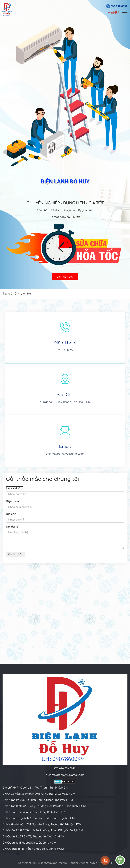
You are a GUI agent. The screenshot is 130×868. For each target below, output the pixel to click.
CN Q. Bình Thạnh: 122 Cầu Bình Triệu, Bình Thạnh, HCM (39, 818)
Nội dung (13, 527)
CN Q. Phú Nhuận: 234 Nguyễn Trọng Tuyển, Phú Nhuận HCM (42, 824)
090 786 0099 (65, 350)
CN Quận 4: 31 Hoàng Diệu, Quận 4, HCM (29, 843)
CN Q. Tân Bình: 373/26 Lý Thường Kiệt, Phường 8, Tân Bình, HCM (44, 806)
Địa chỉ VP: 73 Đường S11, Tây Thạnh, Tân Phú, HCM (35, 788)
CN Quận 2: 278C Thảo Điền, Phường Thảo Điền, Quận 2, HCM (43, 831)
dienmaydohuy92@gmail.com (65, 454)
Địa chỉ (11, 514)
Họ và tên (13, 488)
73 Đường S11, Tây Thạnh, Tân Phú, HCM (65, 402)
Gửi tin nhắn (16, 554)
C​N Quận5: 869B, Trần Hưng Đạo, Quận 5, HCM (33, 849)
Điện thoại (13, 501)
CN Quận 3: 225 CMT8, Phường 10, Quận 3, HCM (34, 837)
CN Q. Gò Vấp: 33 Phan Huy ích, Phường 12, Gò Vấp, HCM (39, 794)
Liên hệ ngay (65, 277)
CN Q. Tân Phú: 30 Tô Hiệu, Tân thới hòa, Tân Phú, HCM (38, 800)
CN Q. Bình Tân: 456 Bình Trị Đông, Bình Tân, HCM (34, 812)
